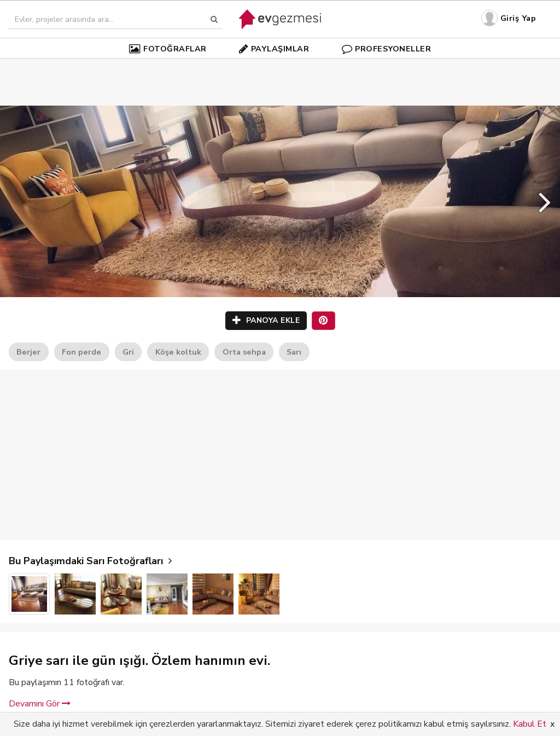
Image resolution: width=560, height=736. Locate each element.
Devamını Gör (40, 704)
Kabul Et (530, 724)
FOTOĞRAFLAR (168, 49)
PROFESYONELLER (387, 49)
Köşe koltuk (178, 352)
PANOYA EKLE (266, 320)
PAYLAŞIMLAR (274, 49)
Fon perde (81, 352)
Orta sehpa (244, 352)
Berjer (28, 352)
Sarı (294, 352)
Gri (128, 352)
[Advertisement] (280, 66)
